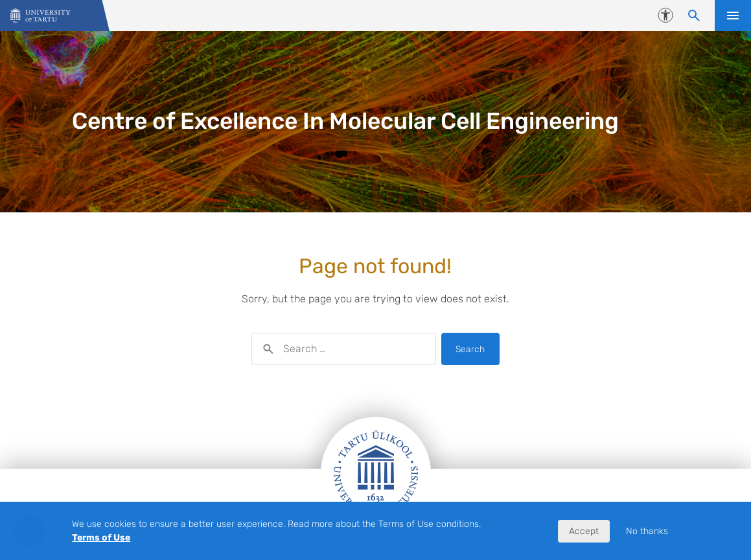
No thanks (647, 531)
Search (470, 349)
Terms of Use (101, 538)
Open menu (733, 16)
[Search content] (694, 16)
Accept (584, 531)
